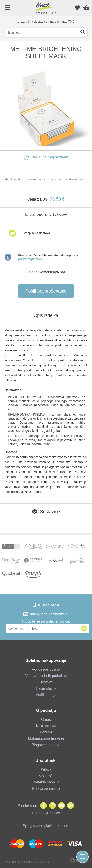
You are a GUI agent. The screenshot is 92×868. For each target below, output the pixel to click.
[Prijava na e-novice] (84, 629)
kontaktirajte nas (53, 272)
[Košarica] (86, 8)
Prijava (46, 770)
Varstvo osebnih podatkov (46, 676)
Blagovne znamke (46, 745)
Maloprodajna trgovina (46, 739)
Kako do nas (46, 726)
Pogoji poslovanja (46, 669)
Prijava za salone (46, 789)
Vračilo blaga (46, 695)
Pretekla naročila (46, 782)
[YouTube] (60, 806)
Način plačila (46, 688)
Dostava (46, 682)
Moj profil (46, 776)
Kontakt (46, 732)
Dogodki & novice (46, 813)
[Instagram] (51, 806)
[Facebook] (42, 806)
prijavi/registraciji (30, 259)
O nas (46, 719)
